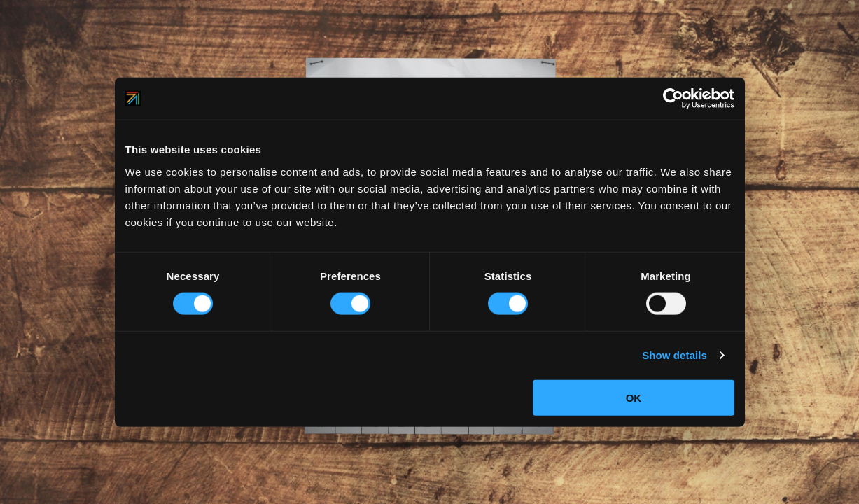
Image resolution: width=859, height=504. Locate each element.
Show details (675, 355)
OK (634, 397)
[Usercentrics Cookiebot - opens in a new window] (673, 99)
